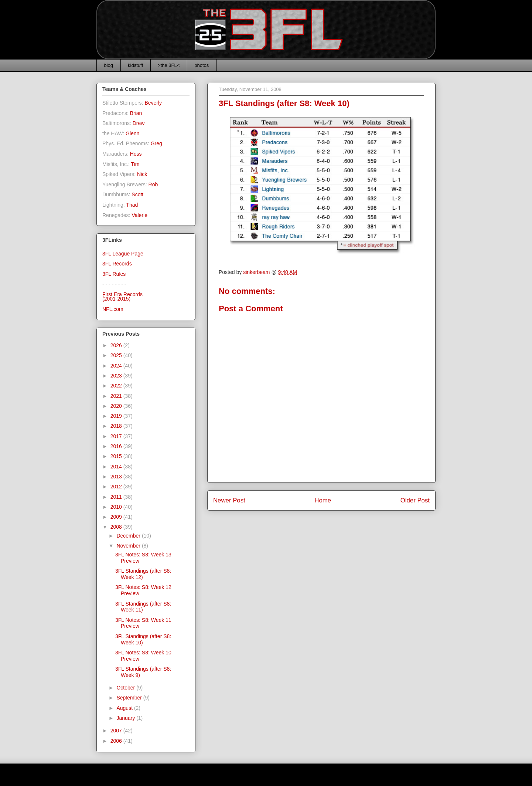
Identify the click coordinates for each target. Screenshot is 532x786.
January (126, 718)
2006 (117, 741)
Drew (139, 123)
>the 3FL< (169, 65)
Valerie (139, 215)
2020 (117, 406)
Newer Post (229, 500)
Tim (135, 164)
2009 (117, 517)
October (126, 688)
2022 (117, 386)
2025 (117, 355)
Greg (156, 143)
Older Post (415, 500)
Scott (137, 194)
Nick (142, 174)
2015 (117, 456)
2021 (117, 396)
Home (323, 500)
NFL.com (113, 309)
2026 (117, 345)
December (129, 536)
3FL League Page (123, 254)
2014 (117, 467)
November (129, 546)
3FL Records (117, 264)
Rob (153, 184)
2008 (117, 527)
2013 (117, 477)
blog (109, 65)
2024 (117, 366)
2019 (117, 416)
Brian (136, 113)
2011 (117, 497)
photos (202, 65)
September (130, 698)
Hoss (136, 154)
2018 (117, 426)
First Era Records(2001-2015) (122, 297)
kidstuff (135, 65)
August (125, 708)
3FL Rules (114, 274)
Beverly (153, 103)
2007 (117, 731)
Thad (132, 205)
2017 (117, 436)
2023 (117, 376)
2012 (117, 487)
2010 (117, 507)
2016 (117, 446)
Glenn (132, 133)
